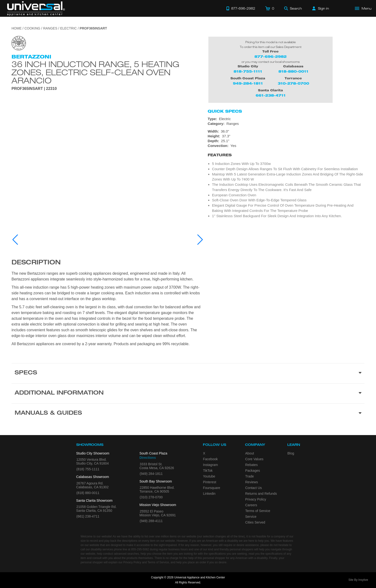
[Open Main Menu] (363, 8)
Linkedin (209, 494)
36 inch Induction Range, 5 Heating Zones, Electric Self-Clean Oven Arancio (95, 72)
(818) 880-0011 (88, 493)
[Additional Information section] (188, 393)
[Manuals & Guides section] (188, 413)
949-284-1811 (248, 83)
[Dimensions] (286, 136)
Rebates (252, 465)
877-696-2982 (270, 56)
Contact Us (254, 488)
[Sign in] (321, 8)
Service (251, 517)
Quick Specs (225, 111)
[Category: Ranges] (286, 124)
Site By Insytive (358, 580)
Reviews (252, 482)
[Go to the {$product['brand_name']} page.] (19, 43)
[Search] (293, 8)
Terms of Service (258, 511)
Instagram (211, 465)
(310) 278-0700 (151, 497)
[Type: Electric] (286, 119)
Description (36, 263)
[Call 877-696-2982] (241, 8)
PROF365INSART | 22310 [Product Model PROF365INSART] (34, 89)
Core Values (254, 459)
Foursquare (212, 488)
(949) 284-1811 (151, 474)
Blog (291, 453)
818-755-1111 (248, 71)
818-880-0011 (293, 71)
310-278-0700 (293, 83)
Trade (250, 476)
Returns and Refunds (261, 494)
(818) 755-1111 (88, 469)
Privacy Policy (256, 499)
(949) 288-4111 (151, 521)
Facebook (210, 459)
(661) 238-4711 (88, 516)
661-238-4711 (271, 95)
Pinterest (210, 482)
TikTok (208, 471)
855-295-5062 (140, 549)
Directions (148, 458)
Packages (253, 471)
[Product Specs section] (188, 373)
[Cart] (270, 8)
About (250, 453)
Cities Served (255, 522)
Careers (251, 505)
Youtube (209, 476)
